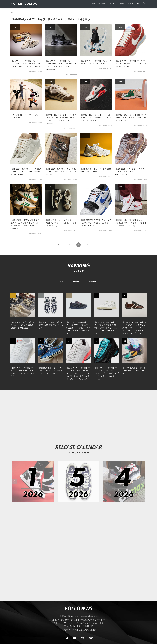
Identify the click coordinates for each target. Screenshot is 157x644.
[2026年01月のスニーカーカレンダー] (33, 481)
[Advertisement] (78, 414)
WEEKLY (77, 281)
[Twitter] (67, 638)
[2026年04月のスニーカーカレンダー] (124, 481)
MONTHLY (93, 281)
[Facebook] (75, 638)
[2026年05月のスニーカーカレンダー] (78, 481)
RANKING (78, 265)
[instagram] (82, 638)
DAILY (62, 281)
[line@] (90, 638)
